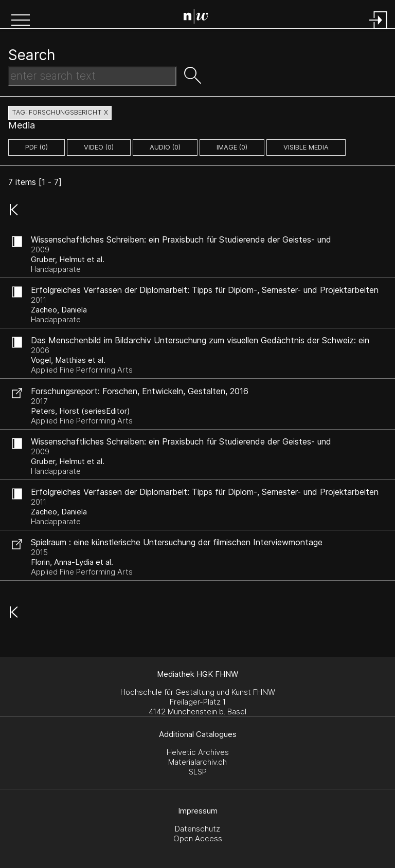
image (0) (232, 147)
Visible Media (306, 147)
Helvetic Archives (198, 752)
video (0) (99, 147)
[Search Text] (92, 76)
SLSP (198, 772)
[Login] (379, 30)
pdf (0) (37, 147)
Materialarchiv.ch (197, 762)
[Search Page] (200, 18)
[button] (21, 21)
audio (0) (165, 147)
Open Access (198, 838)
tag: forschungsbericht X (60, 112)
